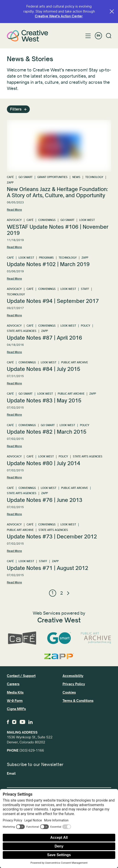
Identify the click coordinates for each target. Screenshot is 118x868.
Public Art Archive (75, 363)
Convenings (47, 220)
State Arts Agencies (22, 331)
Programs (46, 258)
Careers (13, 684)
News (76, 177)
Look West (87, 220)
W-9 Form (15, 701)
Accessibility (73, 676)
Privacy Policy (74, 684)
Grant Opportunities (52, 177)
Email (11, 774)
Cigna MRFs (16, 709)
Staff (85, 289)
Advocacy (14, 220)
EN (98, 36)
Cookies (69, 692)
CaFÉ (10, 177)
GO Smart (26, 177)
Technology (94, 177)
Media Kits (15, 692)
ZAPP (10, 183)
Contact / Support (21, 676)
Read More (14, 210)
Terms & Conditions (78, 701)
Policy (86, 326)
